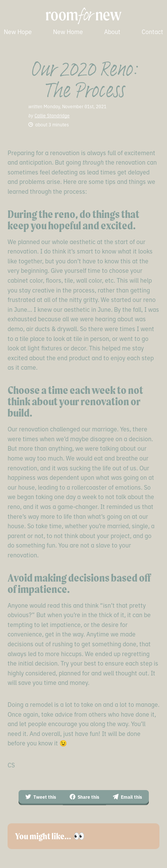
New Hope (18, 31)
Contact (152, 31)
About (112, 31)
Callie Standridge (52, 115)
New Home (68, 31)
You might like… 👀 (50, 836)
